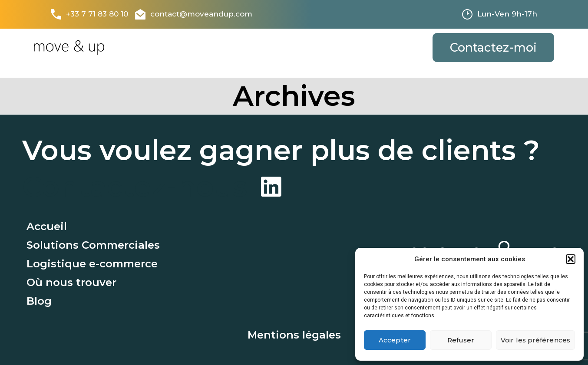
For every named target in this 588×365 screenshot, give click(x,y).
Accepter (395, 340)
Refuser (461, 340)
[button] (571, 259)
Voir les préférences (535, 340)
